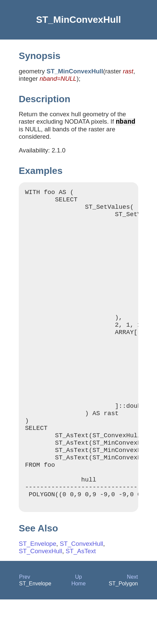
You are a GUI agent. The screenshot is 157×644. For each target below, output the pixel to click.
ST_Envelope (37, 588)
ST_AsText (81, 596)
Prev (25, 621)
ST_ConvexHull (81, 588)
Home (78, 628)
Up (78, 621)
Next (132, 621)
